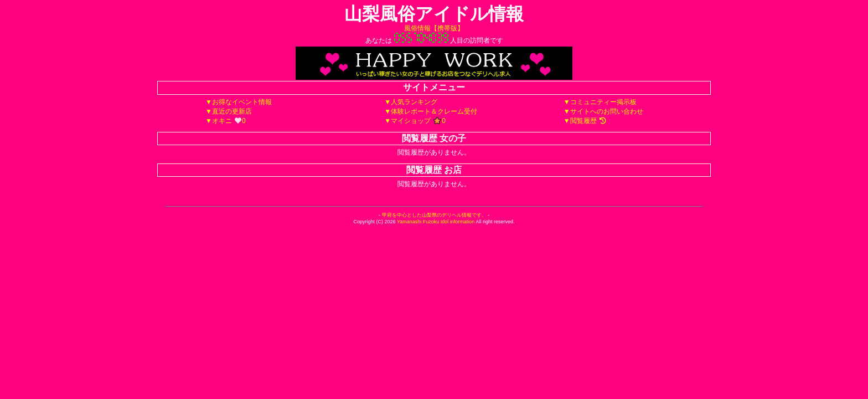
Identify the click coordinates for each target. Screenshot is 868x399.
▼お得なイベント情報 (239, 102)
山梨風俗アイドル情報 (434, 14)
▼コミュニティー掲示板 (600, 102)
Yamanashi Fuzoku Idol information (436, 222)
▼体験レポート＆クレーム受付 (431, 111)
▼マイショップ (415, 121)
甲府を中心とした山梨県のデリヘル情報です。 (434, 215)
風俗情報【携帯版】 (434, 28)
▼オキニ (226, 121)
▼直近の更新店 (229, 111)
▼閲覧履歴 (585, 121)
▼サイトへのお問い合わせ (603, 111)
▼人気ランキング (411, 102)
